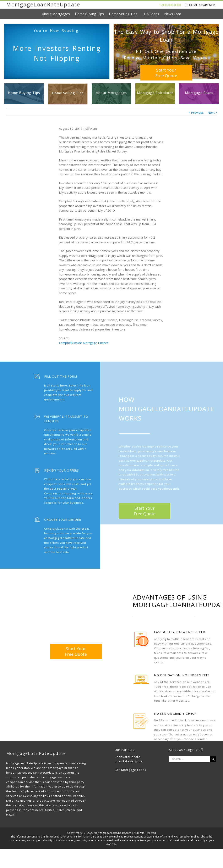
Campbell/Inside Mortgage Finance (84, 343)
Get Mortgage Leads (130, 770)
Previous (197, 112)
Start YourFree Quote (166, 73)
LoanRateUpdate (127, 757)
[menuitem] (58, 14)
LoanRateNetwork (129, 761)
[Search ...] (189, 759)
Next (211, 112)
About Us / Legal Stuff (186, 750)
